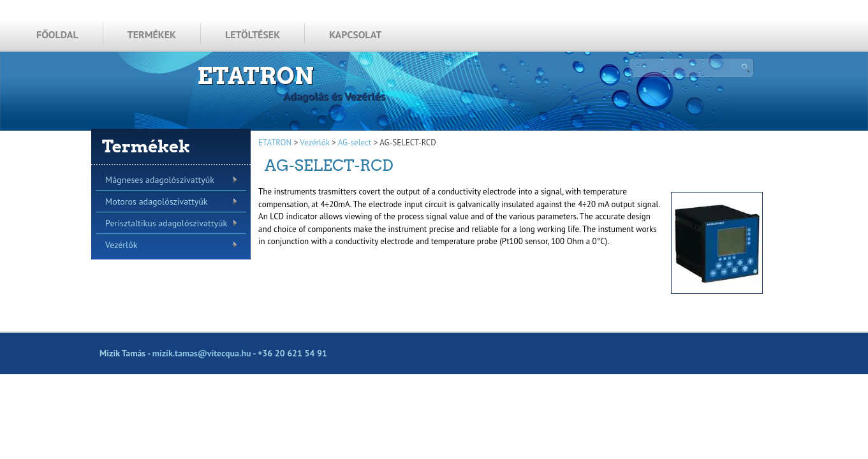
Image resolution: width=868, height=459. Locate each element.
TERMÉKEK (152, 34)
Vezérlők (121, 245)
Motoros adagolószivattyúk (156, 201)
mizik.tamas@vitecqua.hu (202, 353)
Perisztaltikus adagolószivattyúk (166, 223)
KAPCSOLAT (355, 34)
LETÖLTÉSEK (253, 34)
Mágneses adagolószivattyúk (160, 180)
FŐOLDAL (57, 34)
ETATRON (255, 76)
